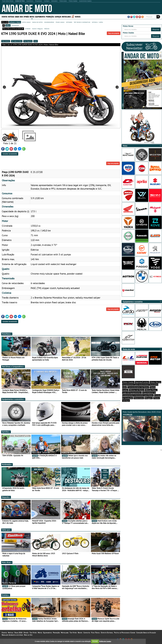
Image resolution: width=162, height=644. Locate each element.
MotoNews (7, 335)
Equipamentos (40, 17)
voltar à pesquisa (37, 29)
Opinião (26, 17)
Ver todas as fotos (17, 41)
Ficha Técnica (95, 634)
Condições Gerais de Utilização (146, 634)
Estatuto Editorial (107, 634)
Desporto (6, 499)
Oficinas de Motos (137, 394)
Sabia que (6, 531)
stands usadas (60, 22)
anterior (28, 29)
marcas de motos (37, 22)
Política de (105, 641)
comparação (15, 25)
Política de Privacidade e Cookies (125, 634)
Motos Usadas (128, 386)
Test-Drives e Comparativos (13, 368)
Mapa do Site (28, 636)
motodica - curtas (97, 22)
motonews (69, 22)
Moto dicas (7, 564)
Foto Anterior (6, 41)
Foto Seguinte (28, 41)
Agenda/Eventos (142, 386)
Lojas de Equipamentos (132, 397)
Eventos (5, 17)
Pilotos (157, 402)
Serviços (58, 17)
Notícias (11, 17)
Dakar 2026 (19, 17)
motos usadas (26, 22)
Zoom (36, 41)
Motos (32, 17)
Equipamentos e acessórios (13, 401)
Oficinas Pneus (151, 394)
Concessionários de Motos (138, 391)
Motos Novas (155, 386)
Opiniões (6, 433)
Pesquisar (156, 29)
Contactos (87, 634)
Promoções (50, 17)
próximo (47, 29)
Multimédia (7, 466)
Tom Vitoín (33, 634)
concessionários (49, 22)
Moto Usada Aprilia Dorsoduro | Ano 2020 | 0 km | (142, 430)
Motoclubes (66, 17)
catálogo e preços (15, 22)
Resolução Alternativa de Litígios (12, 636)
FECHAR (95, 641)
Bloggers (149, 402)
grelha (8, 25)
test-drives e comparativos (82, 22)
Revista (78, 17)
